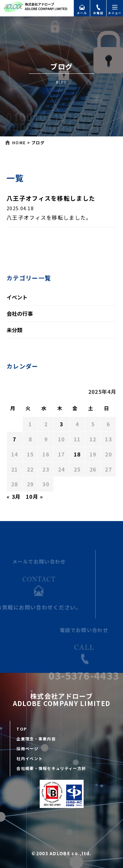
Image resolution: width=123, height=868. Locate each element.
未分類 (14, 330)
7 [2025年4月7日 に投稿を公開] (14, 439)
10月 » (35, 496)
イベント (17, 297)
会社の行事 (20, 313)
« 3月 (14, 496)
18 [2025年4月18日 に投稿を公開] (77, 454)
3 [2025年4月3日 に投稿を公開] (61, 424)
